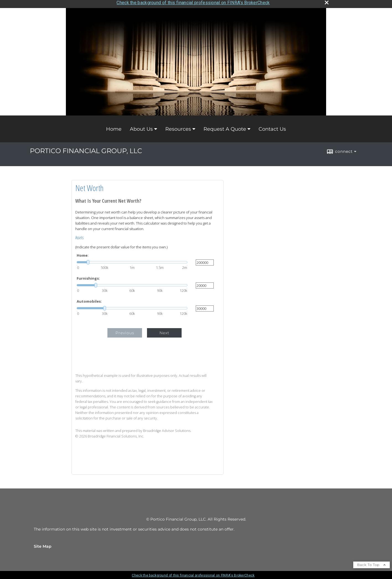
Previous (125, 331)
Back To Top (372, 563)
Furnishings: (88, 276)
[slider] (132, 260)
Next (164, 331)
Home (114, 127)
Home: (83, 254)
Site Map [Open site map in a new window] (43, 544)
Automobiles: (89, 299)
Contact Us (272, 127)
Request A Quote (225, 127)
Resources (178, 127)
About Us (141, 127)
